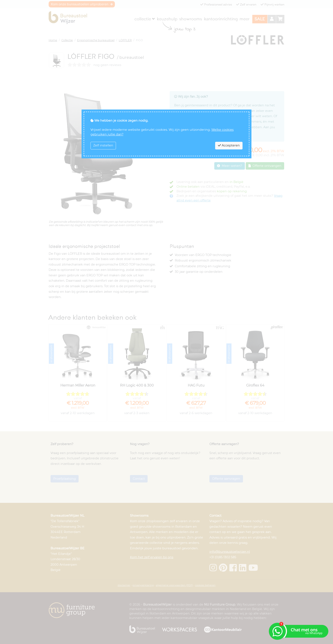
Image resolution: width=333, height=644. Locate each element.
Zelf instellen (103, 145)
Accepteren (229, 145)
